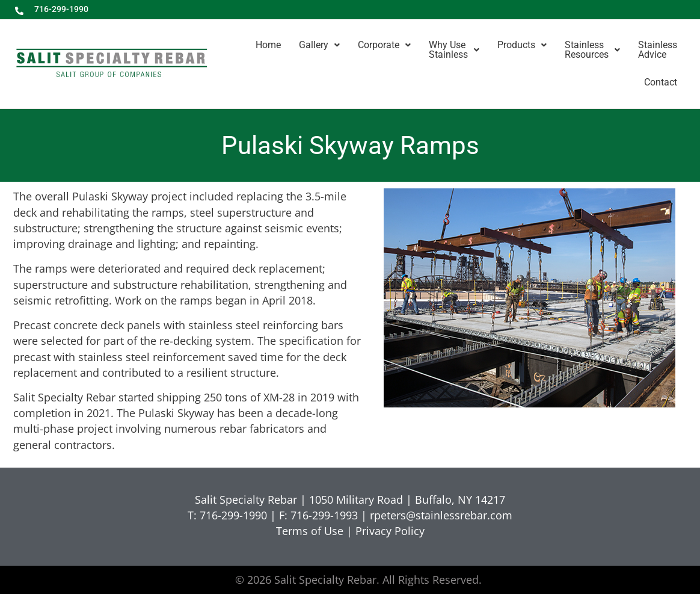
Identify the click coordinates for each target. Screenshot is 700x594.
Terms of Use (310, 531)
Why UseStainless (454, 50)
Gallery (319, 45)
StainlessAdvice (658, 50)
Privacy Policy (390, 531)
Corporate (384, 45)
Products (522, 45)
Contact (661, 82)
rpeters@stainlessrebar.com (441, 515)
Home (268, 45)
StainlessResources (592, 50)
